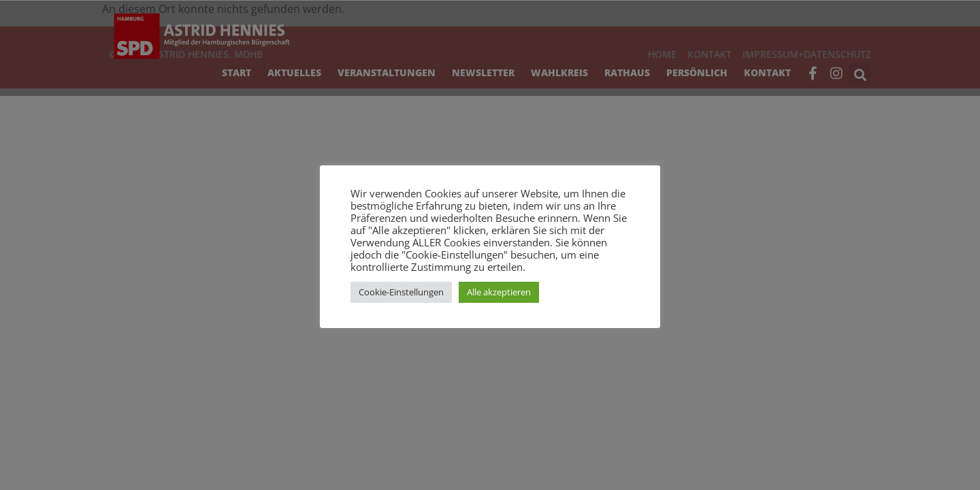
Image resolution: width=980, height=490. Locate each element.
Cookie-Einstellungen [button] (401, 292)
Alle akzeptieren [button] (499, 292)
